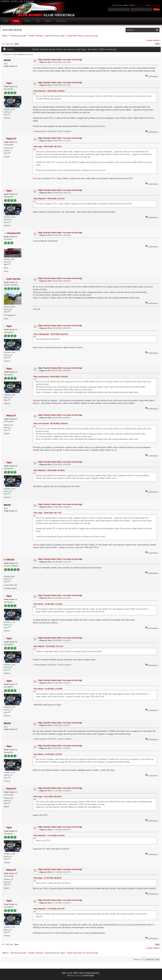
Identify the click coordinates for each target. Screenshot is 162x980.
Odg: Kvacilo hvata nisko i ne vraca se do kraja (60, 60)
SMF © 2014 (78, 973)
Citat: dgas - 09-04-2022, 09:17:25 (47, 146)
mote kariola (13, 279)
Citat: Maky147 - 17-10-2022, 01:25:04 (49, 835)
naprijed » (156, 40)
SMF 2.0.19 (67, 973)
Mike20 (10, 560)
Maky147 (11, 138)
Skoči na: (137, 959)
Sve (11, 44)
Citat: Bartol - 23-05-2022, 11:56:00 (48, 604)
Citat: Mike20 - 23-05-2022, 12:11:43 (48, 646)
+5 (17, 563)
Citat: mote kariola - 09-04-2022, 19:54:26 (50, 377)
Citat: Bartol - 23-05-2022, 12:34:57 (48, 754)
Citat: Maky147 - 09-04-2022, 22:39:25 (49, 470)
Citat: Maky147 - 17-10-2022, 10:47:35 (49, 909)
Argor (62, 36)
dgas (9, 83)
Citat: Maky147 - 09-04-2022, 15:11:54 (49, 199)
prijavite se (140, 5)
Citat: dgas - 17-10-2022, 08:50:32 (47, 878)
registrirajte (155, 5)
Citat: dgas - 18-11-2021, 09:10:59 (47, 796)
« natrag (149, 40)
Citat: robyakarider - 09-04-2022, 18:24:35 (51, 334)
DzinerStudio (89, 976)
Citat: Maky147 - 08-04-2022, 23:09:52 (49, 91)
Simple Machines (92, 973)
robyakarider (14, 233)
